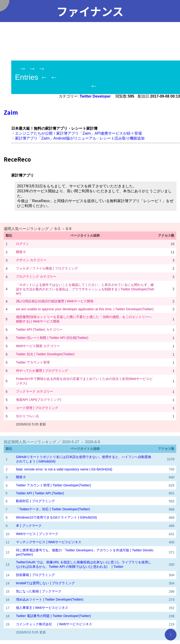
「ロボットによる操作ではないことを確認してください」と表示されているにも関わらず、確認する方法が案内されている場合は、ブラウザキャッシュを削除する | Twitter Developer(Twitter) (85, 289)
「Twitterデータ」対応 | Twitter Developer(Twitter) (53, 509)
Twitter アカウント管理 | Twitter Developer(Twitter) (53, 485)
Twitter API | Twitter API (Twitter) (40, 493)
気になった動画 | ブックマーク (39, 591)
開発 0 (21, 252)
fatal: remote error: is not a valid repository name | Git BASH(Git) (64, 469)
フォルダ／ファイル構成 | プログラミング (47, 268)
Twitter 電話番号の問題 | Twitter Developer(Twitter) (53, 616)
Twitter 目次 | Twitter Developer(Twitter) (45, 354)
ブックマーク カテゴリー (34, 391)
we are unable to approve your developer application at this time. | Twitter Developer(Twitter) (85, 309)
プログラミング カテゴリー (36, 277)
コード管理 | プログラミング (37, 408)
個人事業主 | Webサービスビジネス (42, 608)
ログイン (22, 244)
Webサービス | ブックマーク (37, 534)
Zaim (11, 112)
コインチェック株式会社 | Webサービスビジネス (54, 624)
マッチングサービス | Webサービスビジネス (49, 542)
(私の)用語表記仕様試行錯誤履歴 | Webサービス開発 (55, 301)
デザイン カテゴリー (31, 260)
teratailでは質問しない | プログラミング (45, 583)
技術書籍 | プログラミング (35, 575)
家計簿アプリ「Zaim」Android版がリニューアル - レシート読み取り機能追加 (80, 138)
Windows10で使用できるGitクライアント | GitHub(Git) (56, 517)
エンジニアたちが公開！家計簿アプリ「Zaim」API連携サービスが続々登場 (78, 133)
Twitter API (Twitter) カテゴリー (39, 330)
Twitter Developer (96, 96)
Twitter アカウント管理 (33, 362)
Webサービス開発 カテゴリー (38, 346)
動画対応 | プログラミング (35, 501)
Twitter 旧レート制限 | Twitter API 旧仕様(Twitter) (52, 338)
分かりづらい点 (27, 416)
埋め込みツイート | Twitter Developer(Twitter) (50, 599)
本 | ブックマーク (29, 526)
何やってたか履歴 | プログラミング (42, 371)
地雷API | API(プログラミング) (39, 400)
